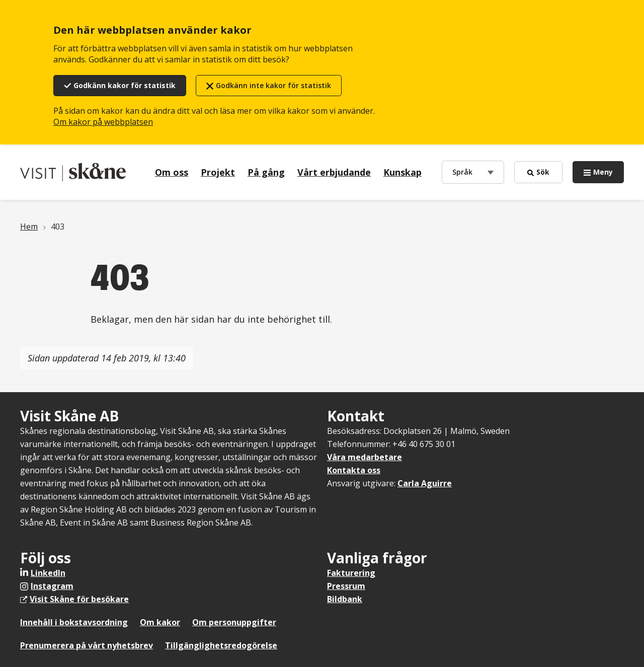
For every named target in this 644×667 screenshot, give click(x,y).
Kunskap (403, 172)
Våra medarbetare (365, 457)
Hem (29, 227)
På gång (266, 172)
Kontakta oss (354, 470)
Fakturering (351, 573)
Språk (465, 171)
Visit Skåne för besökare (79, 599)
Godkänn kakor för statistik (125, 85)
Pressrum (346, 586)
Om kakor (160, 622)
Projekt (218, 172)
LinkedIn (48, 573)
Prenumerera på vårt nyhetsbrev (87, 645)
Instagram (52, 586)
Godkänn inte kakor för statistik (273, 85)
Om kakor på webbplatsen (103, 122)
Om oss (172, 172)
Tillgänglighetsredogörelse (221, 645)
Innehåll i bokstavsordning (74, 622)
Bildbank (345, 599)
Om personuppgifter (234, 622)
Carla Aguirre (425, 483)
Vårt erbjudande (334, 172)
